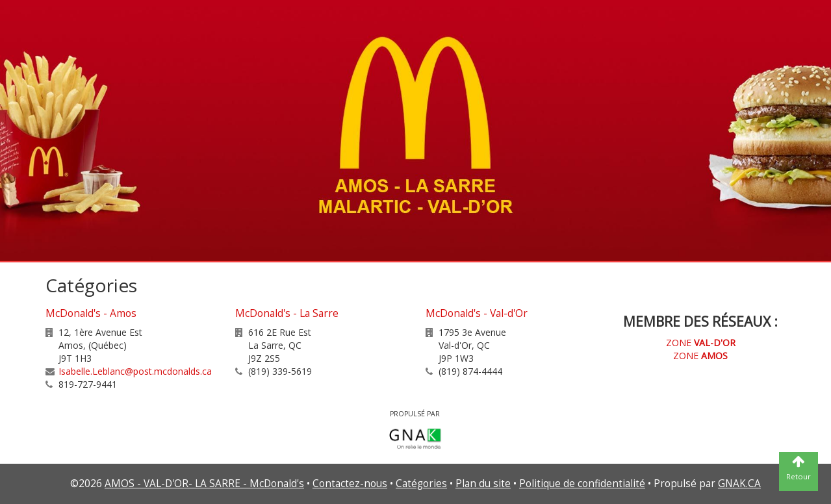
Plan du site (483, 484)
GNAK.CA (739, 484)
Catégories (421, 484)
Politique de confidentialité (582, 484)
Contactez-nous (350, 484)
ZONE (701, 343)
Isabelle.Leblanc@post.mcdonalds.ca (135, 371)
